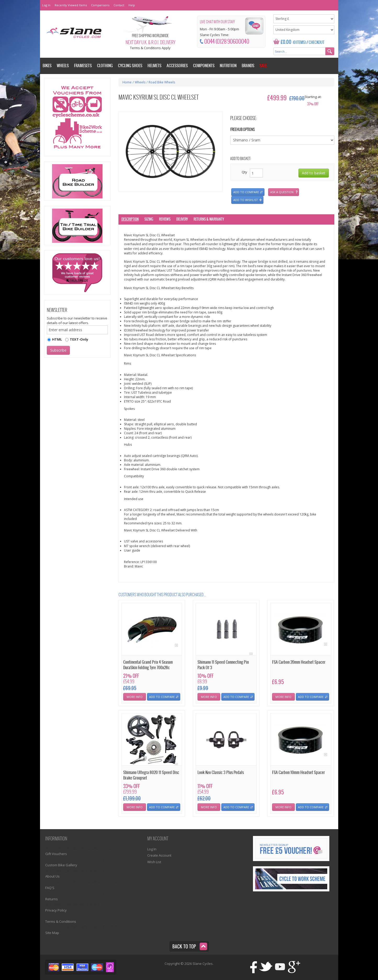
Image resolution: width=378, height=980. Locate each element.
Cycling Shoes (130, 66)
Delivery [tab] (182, 219)
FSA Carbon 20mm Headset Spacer (299, 662)
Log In (46, 5)
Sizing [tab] (149, 219)
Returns (52, 899)
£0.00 (286, 42)
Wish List (154, 862)
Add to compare (246, 192)
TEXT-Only (79, 339)
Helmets (154, 66)
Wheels (140, 82)
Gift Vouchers (56, 854)
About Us (52, 876)
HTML (57, 339)
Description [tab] (130, 219)
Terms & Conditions (61, 921)
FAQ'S (50, 888)
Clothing (105, 66)
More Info (135, 697)
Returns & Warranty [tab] (209, 219)
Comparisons (100, 5)
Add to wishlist (246, 200)
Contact (119, 5)
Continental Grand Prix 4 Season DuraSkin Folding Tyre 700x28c (148, 665)
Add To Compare (162, 697)
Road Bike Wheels (162, 82)
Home (127, 82)
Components (204, 66)
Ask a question (282, 192)
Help (132, 5)
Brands (248, 66)
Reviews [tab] (165, 219)
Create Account (159, 855)
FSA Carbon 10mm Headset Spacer (298, 773)
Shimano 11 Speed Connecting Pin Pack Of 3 (223, 665)
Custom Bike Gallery (61, 865)
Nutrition (228, 66)
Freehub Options (242, 130)
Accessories (177, 66)
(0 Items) (299, 43)
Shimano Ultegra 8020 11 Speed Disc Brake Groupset (151, 775)
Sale (263, 66)
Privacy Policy (56, 910)
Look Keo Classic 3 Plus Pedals (221, 773)
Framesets (83, 66)
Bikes (47, 66)
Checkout (317, 43)
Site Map (52, 933)
